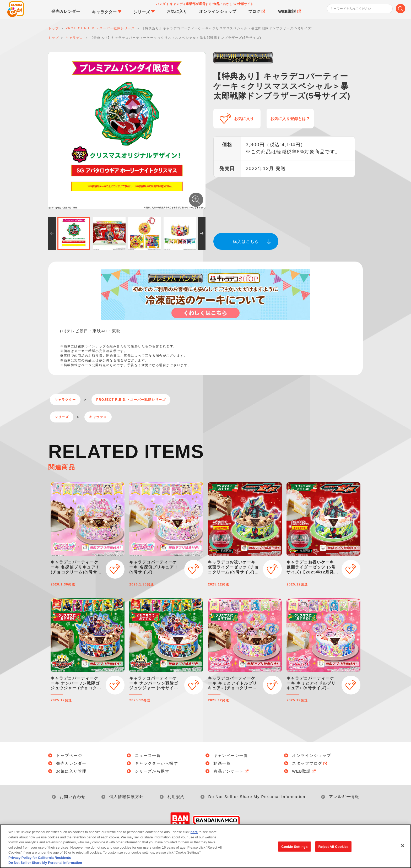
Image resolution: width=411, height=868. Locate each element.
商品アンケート (231, 771)
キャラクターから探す (156, 763)
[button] (52, 233)
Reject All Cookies (333, 847)
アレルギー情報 (344, 797)
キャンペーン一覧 (231, 755)
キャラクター (65, 400)
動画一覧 (222, 763)
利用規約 (176, 797)
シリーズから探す (152, 771)
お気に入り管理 (71, 771)
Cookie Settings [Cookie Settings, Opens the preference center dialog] (294, 847)
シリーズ (62, 417)
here (194, 832)
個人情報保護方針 (127, 797)
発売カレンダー (71, 763)
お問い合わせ (73, 797)
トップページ (69, 755)
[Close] (403, 846)
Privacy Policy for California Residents (40, 858)
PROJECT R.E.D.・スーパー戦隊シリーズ (131, 400)
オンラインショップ (312, 755)
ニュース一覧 (148, 755)
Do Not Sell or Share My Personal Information (257, 797)
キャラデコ (98, 417)
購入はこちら (246, 242)
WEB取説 (304, 771)
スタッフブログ (310, 763)
